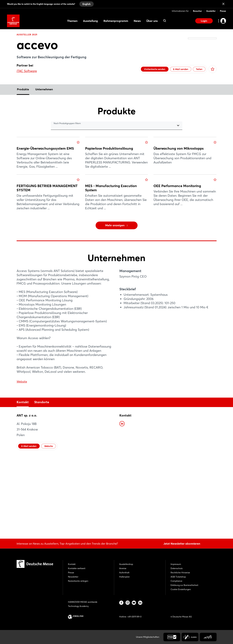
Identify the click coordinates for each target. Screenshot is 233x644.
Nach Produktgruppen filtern (67, 130)
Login (204, 21)
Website (22, 459)
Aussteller (211, 11)
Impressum (176, 564)
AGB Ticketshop (178, 577)
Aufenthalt (124, 573)
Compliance (176, 581)
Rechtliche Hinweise (180, 573)
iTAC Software (27, 71)
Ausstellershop (126, 564)
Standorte (42, 479)
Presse (223, 11)
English (87, 4)
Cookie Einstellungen (181, 589)
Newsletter (73, 577)
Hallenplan (124, 577)
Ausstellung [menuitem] (90, 21)
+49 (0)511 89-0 (134, 617)
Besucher (197, 11)
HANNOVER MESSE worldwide (83, 602)
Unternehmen (44, 96)
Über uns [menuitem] (152, 21)
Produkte (23, 96)
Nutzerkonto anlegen (78, 581)
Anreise (123, 568)
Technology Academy (78, 606)
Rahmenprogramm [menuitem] (116, 21)
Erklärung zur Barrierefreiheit (184, 585)
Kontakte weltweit (77, 568)
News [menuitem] (137, 21)
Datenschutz (177, 568)
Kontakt (23, 479)
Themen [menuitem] (72, 21)
